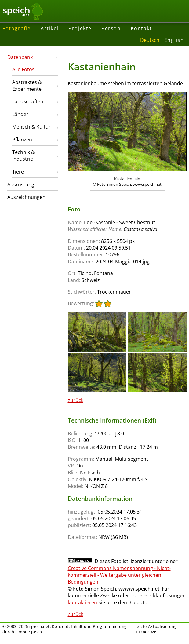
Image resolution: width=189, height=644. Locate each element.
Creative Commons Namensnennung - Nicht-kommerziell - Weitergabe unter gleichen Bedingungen (119, 575)
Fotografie (17, 28)
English (174, 40)
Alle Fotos (23, 69)
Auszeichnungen (26, 197)
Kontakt (141, 28)
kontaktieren (82, 602)
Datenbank (20, 57)
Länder (20, 114)
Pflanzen (22, 140)
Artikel (50, 28)
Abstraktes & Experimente (27, 86)
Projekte (80, 28)
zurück (76, 400)
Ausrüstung (21, 185)
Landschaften (28, 101)
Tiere (18, 172)
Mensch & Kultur (31, 127)
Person (111, 28)
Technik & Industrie (24, 156)
